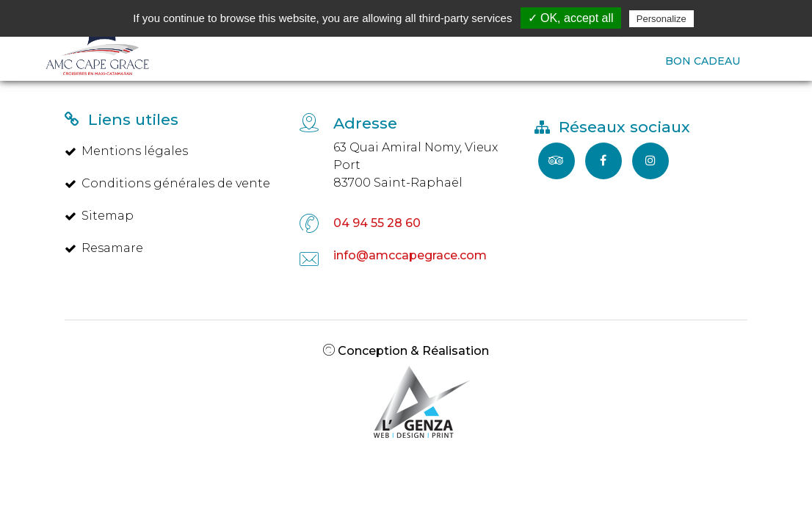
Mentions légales (126, 151)
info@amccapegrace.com (410, 255)
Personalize (661, 19)
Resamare (104, 248)
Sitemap (99, 216)
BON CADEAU (703, 61)
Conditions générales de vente (167, 183)
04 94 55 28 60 (377, 223)
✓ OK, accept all (571, 18)
